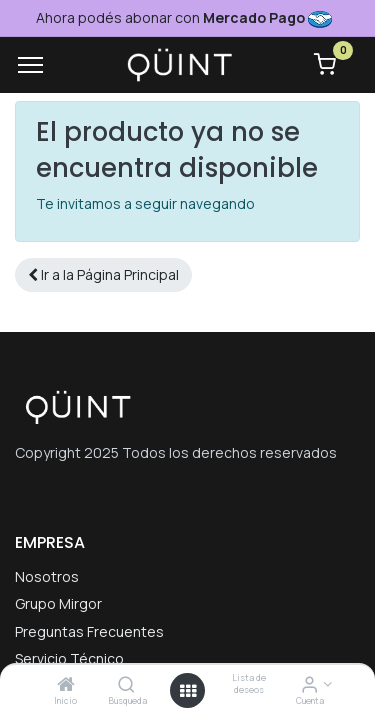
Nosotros (47, 576)
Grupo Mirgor (58, 603)
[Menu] (30, 65)
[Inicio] (66, 685)
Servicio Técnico (69, 658)
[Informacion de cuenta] (309, 685)
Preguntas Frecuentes (89, 631)
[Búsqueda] (126, 685)
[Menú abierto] (188, 691)
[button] (103, 275)
